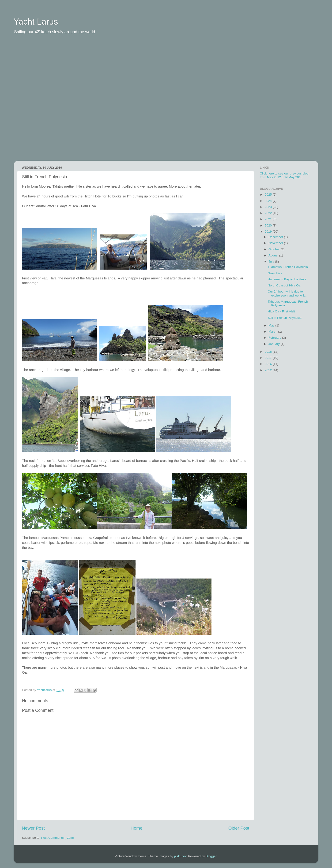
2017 (269, 358)
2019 (269, 232)
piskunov (180, 856)
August (274, 255)
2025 (269, 195)
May (272, 325)
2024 (269, 201)
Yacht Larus (36, 22)
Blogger (211, 856)
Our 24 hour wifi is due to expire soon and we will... (287, 293)
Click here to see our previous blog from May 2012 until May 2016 (284, 175)
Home (136, 828)
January (275, 344)
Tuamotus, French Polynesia (288, 267)
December (276, 237)
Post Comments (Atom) (58, 838)
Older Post (239, 828)
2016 (269, 364)
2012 (269, 370)
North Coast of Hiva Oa (284, 285)
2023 (269, 207)
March (273, 332)
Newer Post (33, 828)
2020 (269, 225)
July (272, 262)
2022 (269, 213)
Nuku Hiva (275, 273)
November (276, 243)
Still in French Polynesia (285, 318)
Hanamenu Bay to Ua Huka (287, 279)
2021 (269, 219)
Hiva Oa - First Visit (281, 311)
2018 (269, 352)
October (275, 249)
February (275, 338)
